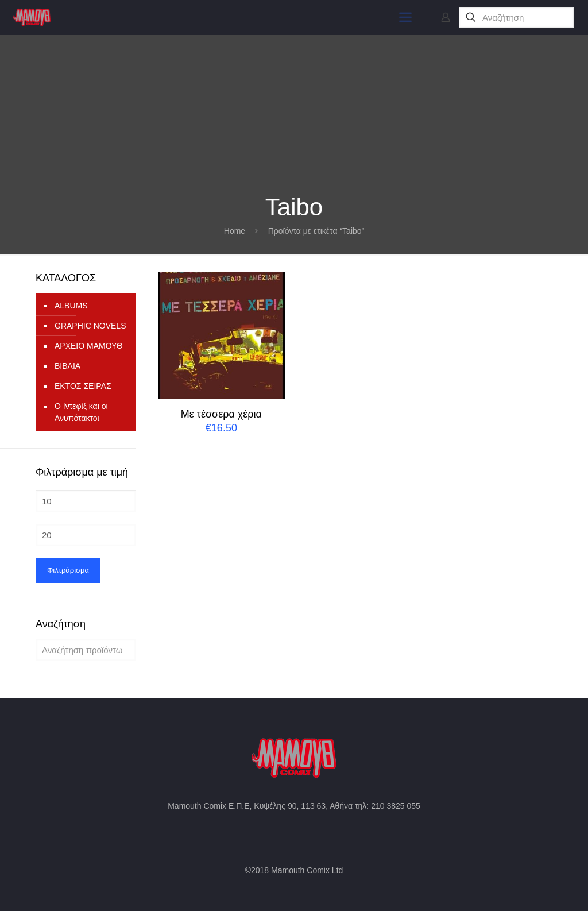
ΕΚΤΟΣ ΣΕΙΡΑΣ (83, 386)
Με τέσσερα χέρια (221, 414)
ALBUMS (71, 306)
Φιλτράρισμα (68, 570)
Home (235, 231)
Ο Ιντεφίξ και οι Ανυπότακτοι (81, 412)
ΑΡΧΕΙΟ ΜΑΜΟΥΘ (89, 346)
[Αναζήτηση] (516, 18)
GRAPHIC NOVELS (90, 326)
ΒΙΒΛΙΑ (67, 366)
